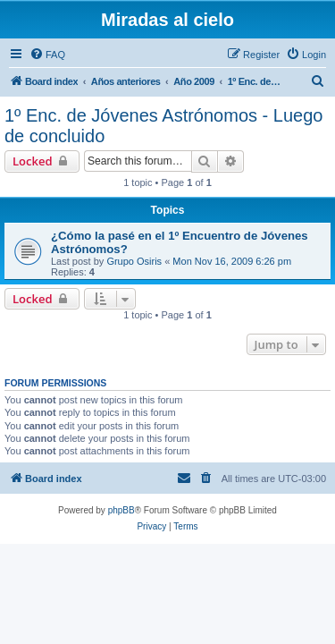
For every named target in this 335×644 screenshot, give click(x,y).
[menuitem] (47, 55)
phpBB (121, 510)
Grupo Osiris (134, 261)
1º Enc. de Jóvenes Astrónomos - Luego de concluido (163, 126)
